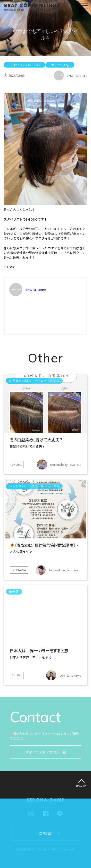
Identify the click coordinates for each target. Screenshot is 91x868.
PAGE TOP (82, 786)
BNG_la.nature (36, 289)
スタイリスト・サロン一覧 (46, 752)
